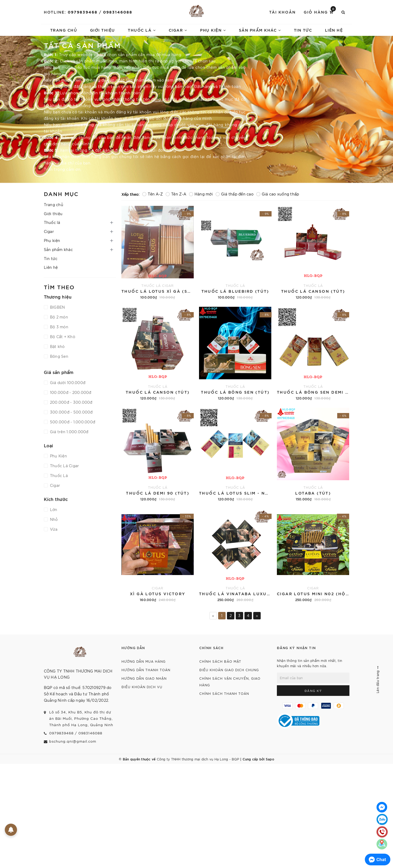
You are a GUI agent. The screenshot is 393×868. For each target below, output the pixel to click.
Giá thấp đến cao (234, 194)
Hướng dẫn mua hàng (143, 661)
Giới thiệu (103, 30)
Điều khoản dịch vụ (142, 687)
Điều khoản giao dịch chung (229, 670)
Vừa (53, 529)
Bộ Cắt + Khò (62, 337)
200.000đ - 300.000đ (71, 402)
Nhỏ (53, 519)
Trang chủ (64, 30)
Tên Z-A (176, 194)
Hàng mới (201, 194)
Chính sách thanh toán (224, 693)
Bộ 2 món (58, 317)
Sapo (270, 759)
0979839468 (83, 12)
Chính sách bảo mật (220, 661)
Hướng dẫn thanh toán (146, 670)
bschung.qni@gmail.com (73, 741)
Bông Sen (59, 356)
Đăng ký (313, 691)
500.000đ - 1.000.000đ (72, 422)
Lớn (53, 509)
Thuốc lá (142, 30)
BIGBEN (57, 307)
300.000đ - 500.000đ (71, 412)
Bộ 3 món (59, 327)
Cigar (178, 30)
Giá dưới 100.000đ (67, 382)
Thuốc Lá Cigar (64, 466)
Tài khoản (282, 12)
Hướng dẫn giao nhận (144, 678)
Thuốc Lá (58, 475)
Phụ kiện (213, 30)
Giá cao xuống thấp (278, 194)
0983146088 (118, 12)
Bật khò (57, 346)
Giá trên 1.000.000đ (69, 432)
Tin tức (303, 30)
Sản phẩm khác (260, 30)
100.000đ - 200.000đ (70, 392)
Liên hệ (334, 30)
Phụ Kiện (58, 456)
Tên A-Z (153, 194)
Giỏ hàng (320, 12)
